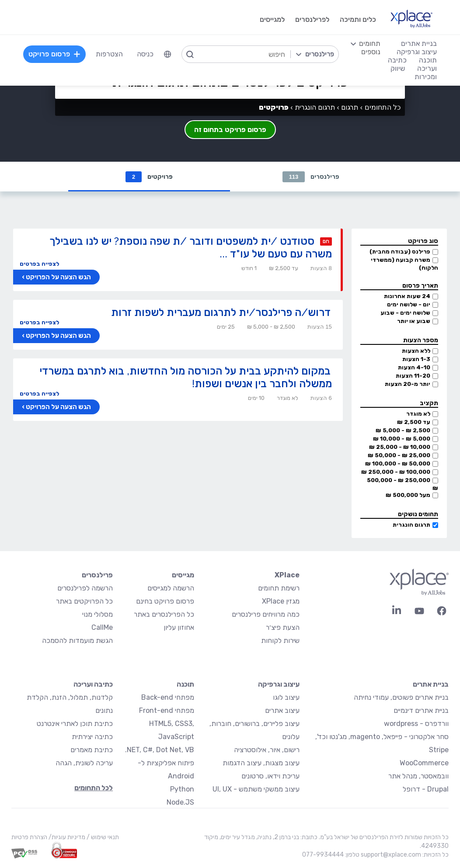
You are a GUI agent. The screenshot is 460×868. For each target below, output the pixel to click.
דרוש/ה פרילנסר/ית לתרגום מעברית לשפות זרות (221, 312)
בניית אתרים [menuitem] (419, 43)
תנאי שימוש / (102, 837)
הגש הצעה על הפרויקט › (56, 277)
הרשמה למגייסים (171, 588)
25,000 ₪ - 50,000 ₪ (399, 455)
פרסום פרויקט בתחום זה (230, 130)
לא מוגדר (418, 414)
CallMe (102, 627)
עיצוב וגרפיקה (279, 684)
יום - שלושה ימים (409, 304)
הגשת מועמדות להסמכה (77, 641)
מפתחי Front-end (167, 710)
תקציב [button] (429, 403)
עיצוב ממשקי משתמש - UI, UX (256, 789)
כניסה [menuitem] (145, 54)
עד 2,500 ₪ (414, 422)
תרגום (350, 107)
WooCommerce (424, 763)
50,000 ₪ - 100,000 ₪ (398, 464)
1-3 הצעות (416, 359)
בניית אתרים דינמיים (421, 710)
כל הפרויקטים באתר (84, 601)
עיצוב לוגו (286, 697)
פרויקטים (149, 177)
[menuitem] (167, 54)
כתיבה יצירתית (92, 737)
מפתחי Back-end (168, 697)
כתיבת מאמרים (92, 750)
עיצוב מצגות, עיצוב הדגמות (261, 763)
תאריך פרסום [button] (420, 286)
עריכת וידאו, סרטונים (270, 776)
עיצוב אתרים (282, 710)
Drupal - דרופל (426, 789)
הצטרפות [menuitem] (109, 54)
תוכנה (185, 684)
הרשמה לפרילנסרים (85, 588)
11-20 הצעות (413, 376)
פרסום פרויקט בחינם (165, 601)
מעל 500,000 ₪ (408, 495)
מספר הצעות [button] (421, 340)
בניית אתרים (431, 684)
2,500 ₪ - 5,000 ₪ (403, 430)
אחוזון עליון (179, 627)
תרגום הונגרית (411, 525)
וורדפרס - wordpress (416, 724)
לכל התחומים (94, 788)
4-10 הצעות (414, 367)
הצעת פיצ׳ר (283, 627)
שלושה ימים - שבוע (405, 313)
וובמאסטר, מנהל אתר (418, 776)
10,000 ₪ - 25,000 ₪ (400, 447)
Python (182, 789)
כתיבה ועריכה (93, 684)
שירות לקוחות (280, 641)
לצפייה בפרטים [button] (39, 264)
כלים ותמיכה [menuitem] (358, 19)
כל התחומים (383, 107)
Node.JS (180, 802)
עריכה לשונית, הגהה (84, 763)
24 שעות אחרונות (407, 296)
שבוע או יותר (414, 321)
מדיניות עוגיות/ (66, 837)
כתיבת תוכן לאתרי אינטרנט (75, 724)
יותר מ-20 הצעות (408, 384)
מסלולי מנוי (98, 614)
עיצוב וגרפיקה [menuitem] (417, 52)
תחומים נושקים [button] (418, 514)
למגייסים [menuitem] (272, 19)
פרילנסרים (311, 177)
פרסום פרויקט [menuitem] (55, 54)
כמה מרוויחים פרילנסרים (266, 614)
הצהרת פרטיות (29, 837)
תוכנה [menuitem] (428, 60)
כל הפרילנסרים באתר (164, 614)
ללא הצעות (416, 351)
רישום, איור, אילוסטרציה (267, 750)
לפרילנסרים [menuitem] (312, 19)
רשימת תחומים (279, 588)
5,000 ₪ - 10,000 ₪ (402, 439)
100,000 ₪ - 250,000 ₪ (396, 472)
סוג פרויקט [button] (423, 241)
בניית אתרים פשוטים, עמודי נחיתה (401, 697)
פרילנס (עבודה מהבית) (400, 252)
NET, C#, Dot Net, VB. (160, 750)
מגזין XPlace (281, 601)
